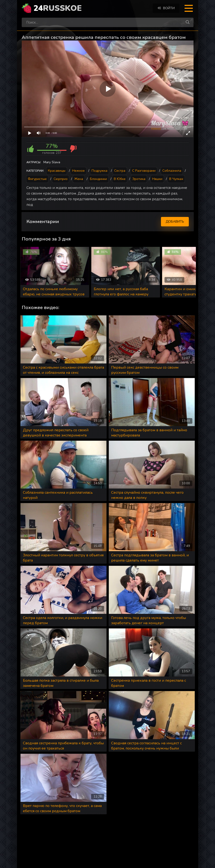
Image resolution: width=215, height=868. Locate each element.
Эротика (139, 179)
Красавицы (57, 171)
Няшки (157, 179)
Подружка (99, 171)
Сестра (120, 171)
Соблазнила (172, 171)
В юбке (120, 179)
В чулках (176, 179)
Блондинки (98, 179)
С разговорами (144, 171)
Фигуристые (37, 179)
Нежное (78, 171)
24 (58, 8)
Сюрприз (61, 179)
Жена (79, 179)
